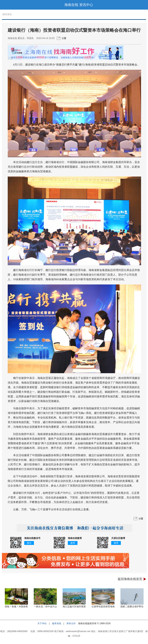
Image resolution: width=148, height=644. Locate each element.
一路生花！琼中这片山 (45, 607)
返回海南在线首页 (130, 579)
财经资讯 (7, 14)
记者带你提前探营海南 (103, 607)
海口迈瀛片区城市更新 (74, 607)
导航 (5, 5)
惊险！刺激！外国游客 (16, 607)
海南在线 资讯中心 (79, 5)
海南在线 (12, 38)
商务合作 (71, 623)
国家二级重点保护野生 (132, 607)
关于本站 (42, 623)
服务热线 (57, 623)
